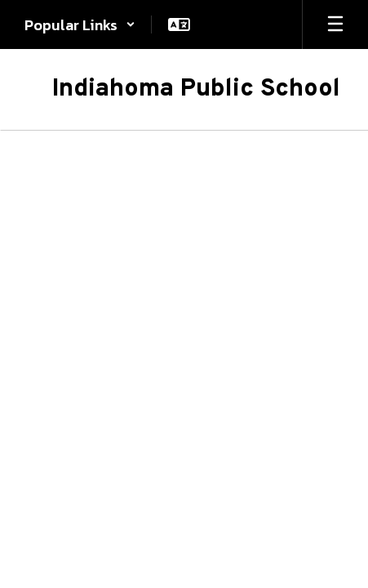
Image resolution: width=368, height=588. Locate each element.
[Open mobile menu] (335, 24)
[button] (80, 24)
